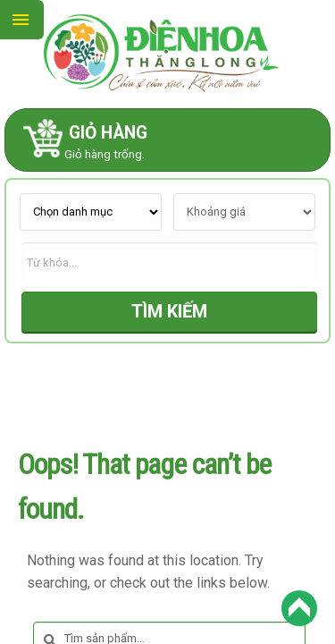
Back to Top (299, 608)
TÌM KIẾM (169, 311)
